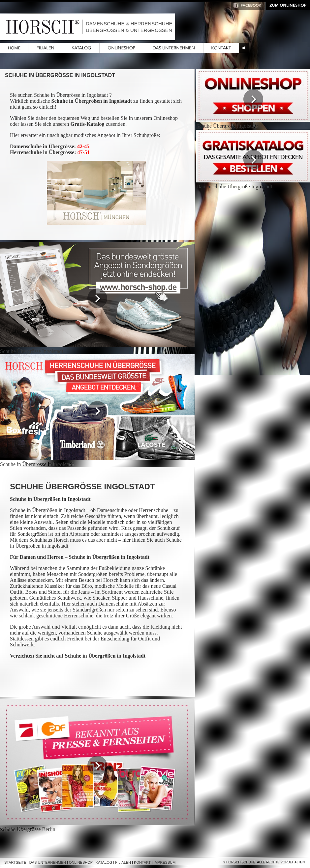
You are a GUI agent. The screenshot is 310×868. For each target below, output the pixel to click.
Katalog (104, 862)
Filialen (123, 862)
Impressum (165, 862)
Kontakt (142, 862)
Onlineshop (81, 862)
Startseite (15, 862)
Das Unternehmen (48, 862)
